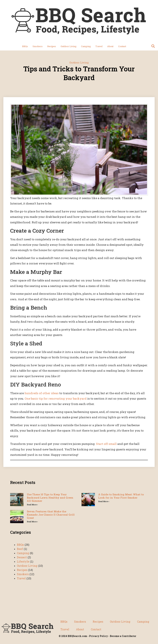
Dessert (22, 557)
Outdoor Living (68, 46)
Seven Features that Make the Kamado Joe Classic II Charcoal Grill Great (51, 515)
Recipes (52, 46)
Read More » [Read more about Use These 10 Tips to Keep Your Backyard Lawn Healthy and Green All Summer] (32, 505)
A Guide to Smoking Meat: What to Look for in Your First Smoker (121, 496)
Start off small (106, 444)
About (110, 46)
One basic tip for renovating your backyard (56, 399)
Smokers (38, 46)
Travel (99, 46)
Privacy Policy (98, 636)
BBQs (25, 46)
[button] (153, 46)
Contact (122, 46)
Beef (20, 549)
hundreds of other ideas (42, 393)
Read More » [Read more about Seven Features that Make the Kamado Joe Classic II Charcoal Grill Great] (32, 522)
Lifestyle (23, 561)
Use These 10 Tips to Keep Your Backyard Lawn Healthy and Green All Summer (50, 498)
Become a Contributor (123, 636)
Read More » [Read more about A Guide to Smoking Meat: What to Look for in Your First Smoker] (104, 502)
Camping (86, 46)
